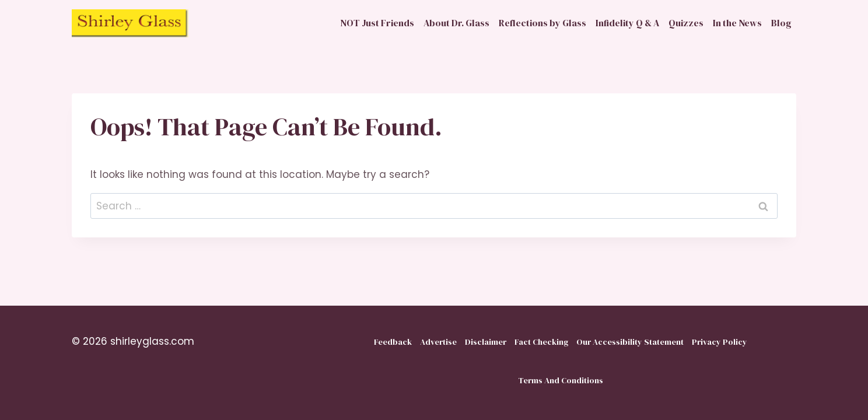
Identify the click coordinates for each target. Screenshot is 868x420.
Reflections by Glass (542, 23)
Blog (781, 23)
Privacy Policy (720, 342)
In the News (737, 23)
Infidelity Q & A (627, 23)
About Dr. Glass (456, 23)
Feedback (393, 342)
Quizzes (686, 23)
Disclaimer (486, 342)
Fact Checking (541, 342)
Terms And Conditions (561, 380)
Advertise (438, 342)
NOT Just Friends (377, 23)
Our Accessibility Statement (630, 342)
